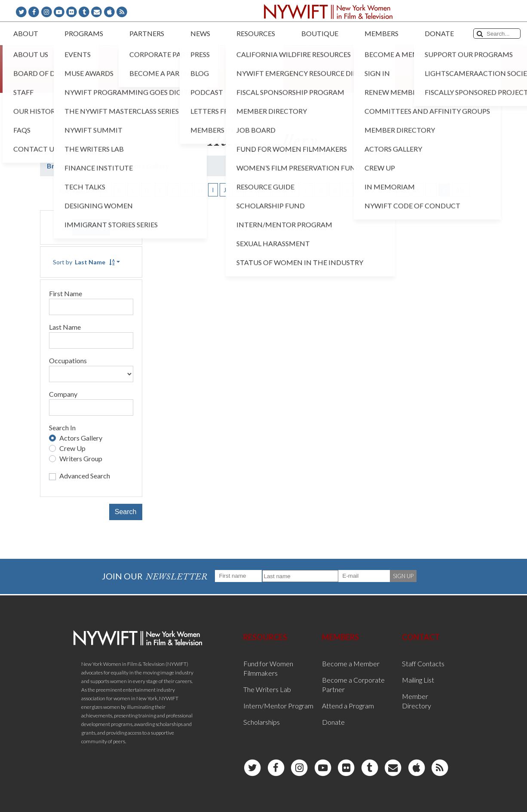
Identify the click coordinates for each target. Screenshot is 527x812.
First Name (66, 293)
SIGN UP (403, 576)
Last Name (65, 327)
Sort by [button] (84, 262)
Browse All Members (80, 166)
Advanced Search (85, 476)
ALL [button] (461, 190)
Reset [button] (91, 227)
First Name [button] (75, 192)
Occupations (68, 360)
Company (63, 394)
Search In (62, 427)
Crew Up (72, 448)
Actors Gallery (81, 438)
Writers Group (81, 458)
